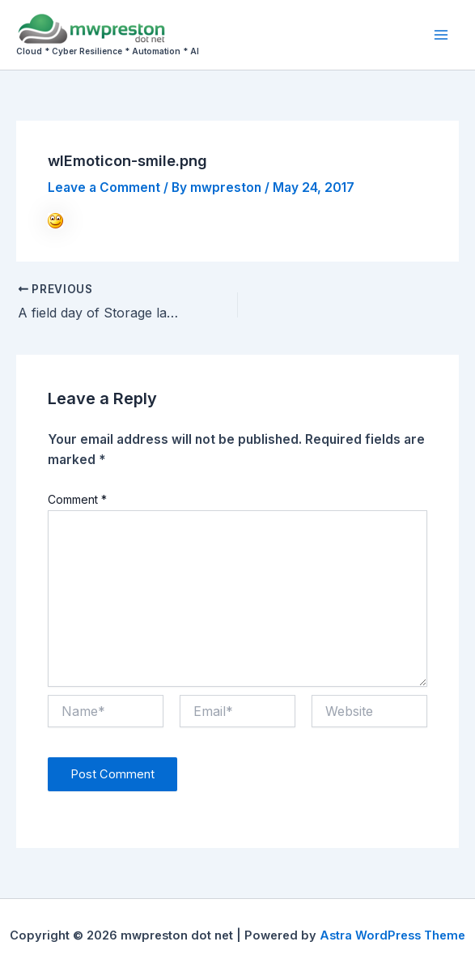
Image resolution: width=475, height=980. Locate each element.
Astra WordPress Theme (392, 935)
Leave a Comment (104, 187)
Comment (77, 499)
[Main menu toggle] (441, 34)
